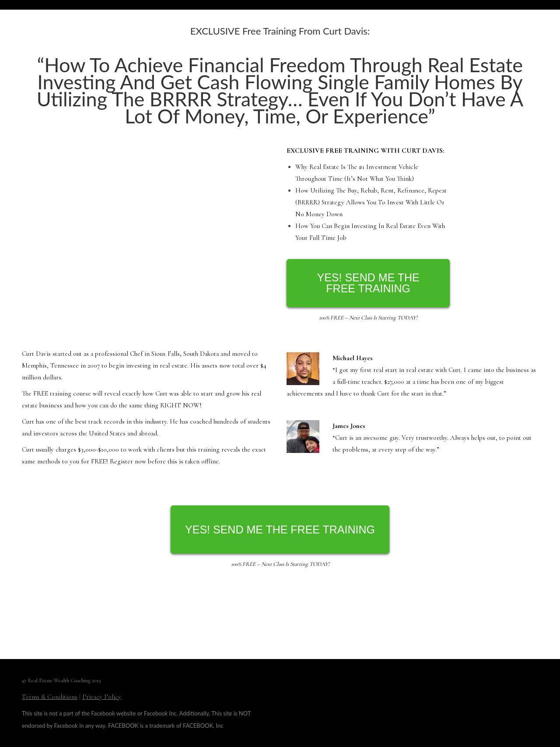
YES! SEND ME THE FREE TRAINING (368, 283)
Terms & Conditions (50, 697)
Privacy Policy (102, 697)
